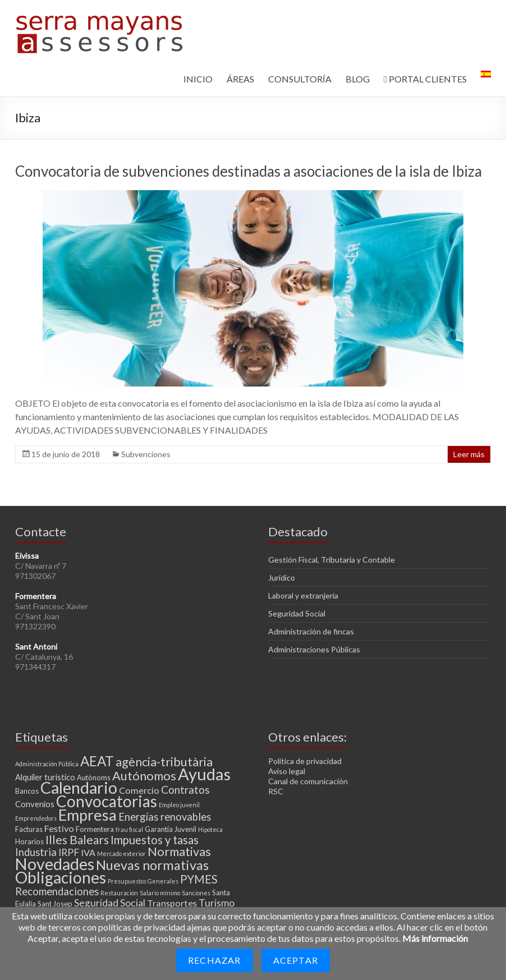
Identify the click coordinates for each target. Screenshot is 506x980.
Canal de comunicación (308, 781)
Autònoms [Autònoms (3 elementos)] (94, 777)
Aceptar (296, 960)
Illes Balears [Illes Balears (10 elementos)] (77, 839)
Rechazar (215, 960)
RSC (276, 791)
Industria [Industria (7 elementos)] (36, 852)
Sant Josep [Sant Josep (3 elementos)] (55, 904)
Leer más (469, 454)
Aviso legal (287, 771)
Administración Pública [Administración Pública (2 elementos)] (47, 764)
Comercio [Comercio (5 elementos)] (139, 790)
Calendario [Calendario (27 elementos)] (79, 788)
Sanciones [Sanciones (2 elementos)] (196, 893)
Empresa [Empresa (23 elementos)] (88, 815)
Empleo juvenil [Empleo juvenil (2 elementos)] (179, 805)
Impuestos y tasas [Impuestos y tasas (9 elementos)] (155, 840)
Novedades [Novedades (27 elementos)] (55, 864)
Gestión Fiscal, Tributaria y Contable (332, 560)
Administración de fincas (311, 631)
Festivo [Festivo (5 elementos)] (59, 828)
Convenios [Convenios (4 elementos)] (35, 804)
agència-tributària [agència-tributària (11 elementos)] (164, 762)
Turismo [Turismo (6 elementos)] (217, 903)
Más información (435, 938)
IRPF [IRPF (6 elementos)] (69, 852)
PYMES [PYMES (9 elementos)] (199, 879)
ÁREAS (240, 79)
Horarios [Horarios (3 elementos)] (29, 841)
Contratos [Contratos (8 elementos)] (185, 790)
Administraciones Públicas (314, 649)
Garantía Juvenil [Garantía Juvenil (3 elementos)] (171, 829)
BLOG (358, 79)
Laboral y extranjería (303, 595)
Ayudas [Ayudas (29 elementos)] (204, 774)
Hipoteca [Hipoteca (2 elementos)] (210, 829)
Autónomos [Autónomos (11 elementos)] (144, 776)
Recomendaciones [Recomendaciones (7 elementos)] (57, 891)
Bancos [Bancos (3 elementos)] (27, 791)
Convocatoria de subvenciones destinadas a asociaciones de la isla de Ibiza (249, 171)
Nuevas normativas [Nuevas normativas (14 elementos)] (152, 865)
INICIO (198, 79)
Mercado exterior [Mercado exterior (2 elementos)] (121, 854)
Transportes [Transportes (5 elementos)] (172, 903)
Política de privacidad (305, 761)
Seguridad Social (297, 613)
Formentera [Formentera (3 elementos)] (95, 829)
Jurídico (282, 578)
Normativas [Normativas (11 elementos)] (179, 851)
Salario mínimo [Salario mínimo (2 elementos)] (160, 893)
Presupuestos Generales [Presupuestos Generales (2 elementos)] (143, 881)
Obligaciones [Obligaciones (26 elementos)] (61, 877)
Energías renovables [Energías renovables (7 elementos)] (165, 817)
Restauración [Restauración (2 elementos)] (119, 893)
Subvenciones (146, 454)
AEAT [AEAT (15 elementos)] (97, 761)
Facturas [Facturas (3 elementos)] (29, 829)
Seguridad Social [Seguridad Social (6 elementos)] (110, 903)
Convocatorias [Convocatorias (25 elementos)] (107, 801)
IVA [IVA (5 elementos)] (88, 852)
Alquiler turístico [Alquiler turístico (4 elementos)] (45, 777)
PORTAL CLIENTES (425, 79)
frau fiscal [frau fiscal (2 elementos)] (129, 829)
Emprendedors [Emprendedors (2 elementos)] (36, 818)
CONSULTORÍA (300, 79)
